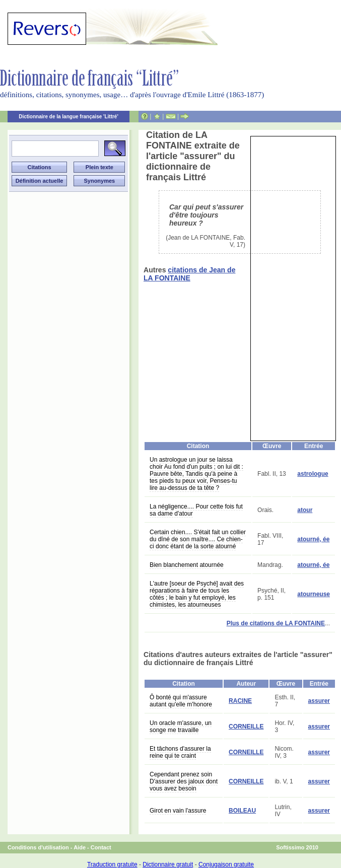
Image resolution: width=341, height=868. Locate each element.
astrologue (313, 474)
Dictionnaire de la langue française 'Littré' (69, 117)
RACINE (240, 701)
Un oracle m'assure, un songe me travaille (181, 727)
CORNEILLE (246, 727)
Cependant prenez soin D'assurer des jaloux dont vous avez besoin (184, 781)
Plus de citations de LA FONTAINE (276, 623)
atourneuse (314, 594)
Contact (101, 847)
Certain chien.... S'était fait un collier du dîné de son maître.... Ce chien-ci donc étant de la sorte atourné (198, 539)
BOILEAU (242, 811)
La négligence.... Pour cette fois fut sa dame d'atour (196, 510)
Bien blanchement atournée (187, 565)
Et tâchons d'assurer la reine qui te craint (180, 752)
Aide (80, 847)
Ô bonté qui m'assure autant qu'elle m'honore (181, 701)
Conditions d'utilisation (38, 847)
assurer (319, 701)
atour (305, 510)
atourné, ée (313, 539)
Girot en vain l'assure (178, 811)
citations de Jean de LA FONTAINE (189, 274)
